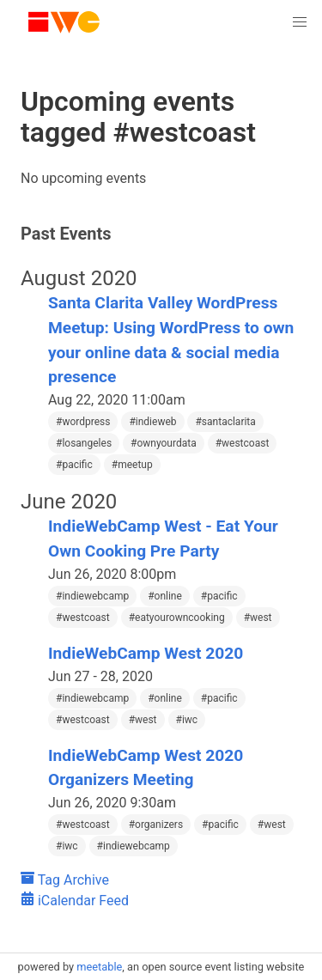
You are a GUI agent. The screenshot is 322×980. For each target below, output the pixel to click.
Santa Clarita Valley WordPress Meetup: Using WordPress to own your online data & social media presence (171, 340)
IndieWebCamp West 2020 (146, 653)
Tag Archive (65, 880)
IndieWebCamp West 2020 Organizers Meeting (146, 768)
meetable (99, 967)
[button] (300, 22)
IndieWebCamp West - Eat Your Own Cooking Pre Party (163, 539)
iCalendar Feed (75, 901)
